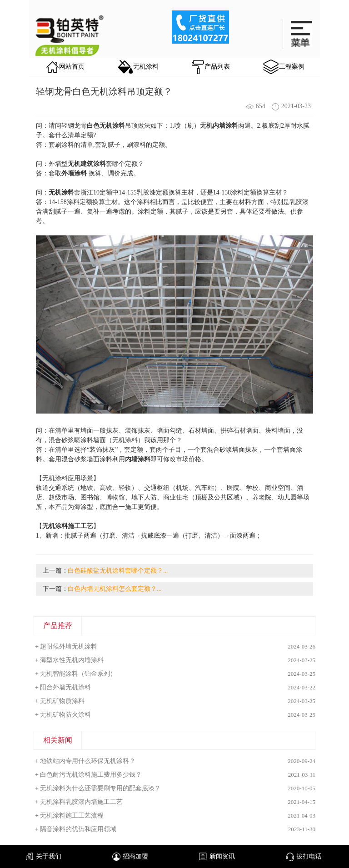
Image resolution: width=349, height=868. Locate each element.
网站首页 (65, 67)
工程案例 (284, 67)
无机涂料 (138, 67)
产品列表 (211, 67)
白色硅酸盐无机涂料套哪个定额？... (118, 571)
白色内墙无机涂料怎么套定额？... (115, 589)
